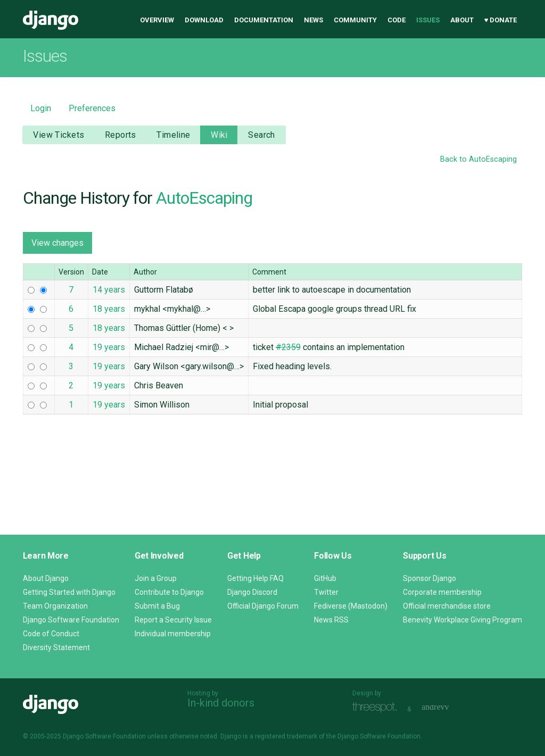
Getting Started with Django (69, 592)
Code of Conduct (51, 634)
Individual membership (173, 634)
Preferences (92, 108)
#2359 (288, 347)
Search (262, 135)
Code (397, 20)
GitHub (325, 578)
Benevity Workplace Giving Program (463, 620)
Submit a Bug (157, 606)
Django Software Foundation (71, 620)
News (313, 20)
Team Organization (55, 606)
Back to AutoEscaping (478, 159)
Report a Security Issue (173, 620)
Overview (157, 20)
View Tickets (59, 135)
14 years (109, 290)
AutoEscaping (204, 198)
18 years (109, 309)
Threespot (377, 708)
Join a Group (156, 578)
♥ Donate (501, 20)
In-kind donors (221, 703)
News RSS (331, 620)
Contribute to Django (169, 592)
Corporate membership (442, 592)
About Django (46, 578)
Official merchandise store (447, 606)
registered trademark (286, 736)
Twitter (326, 592)
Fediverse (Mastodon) (351, 606)
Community (355, 20)
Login (41, 108)
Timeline (173, 135)
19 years (109, 347)
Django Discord (252, 592)
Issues (428, 20)
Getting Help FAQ (255, 578)
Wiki (219, 135)
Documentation (264, 20)
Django (51, 20)
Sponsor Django (430, 578)
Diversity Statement (56, 647)
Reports (121, 135)
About (462, 20)
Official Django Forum (263, 606)
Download (204, 20)
